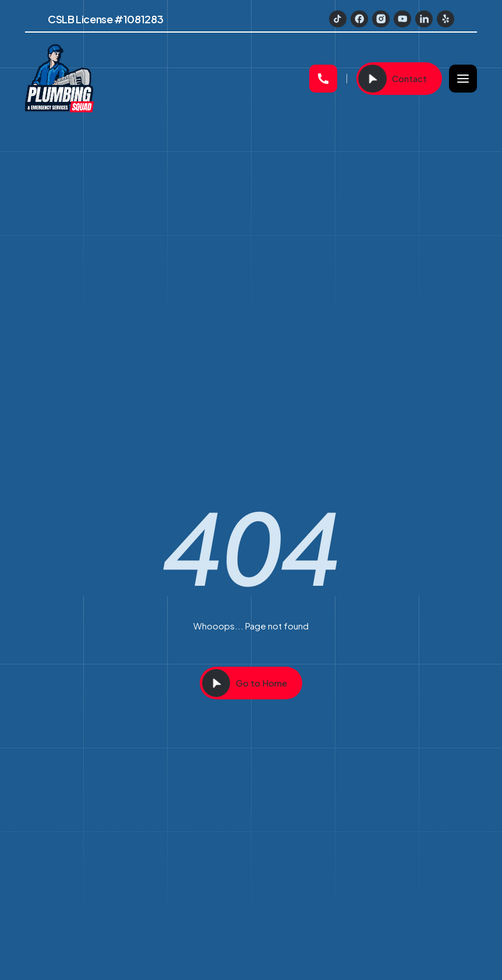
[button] (463, 79)
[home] (162, 79)
